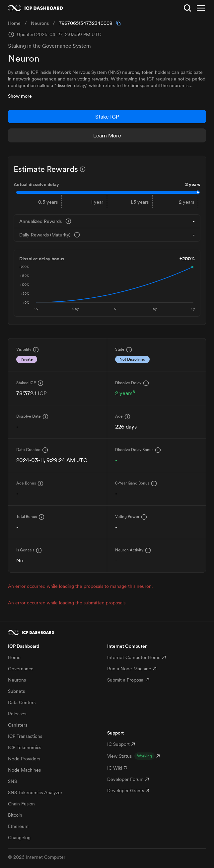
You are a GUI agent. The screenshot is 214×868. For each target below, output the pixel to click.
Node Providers (24, 759)
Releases (17, 714)
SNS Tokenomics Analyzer (35, 792)
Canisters (18, 725)
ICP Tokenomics (25, 747)
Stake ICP (107, 117)
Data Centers (22, 702)
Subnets (16, 691)
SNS (12, 781)
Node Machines (24, 770)
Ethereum (18, 826)
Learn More (107, 135)
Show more (20, 96)
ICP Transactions (25, 736)
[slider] (198, 192)
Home (14, 657)
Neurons (17, 680)
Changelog (19, 838)
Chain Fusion (21, 804)
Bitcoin (15, 815)
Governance (21, 669)
